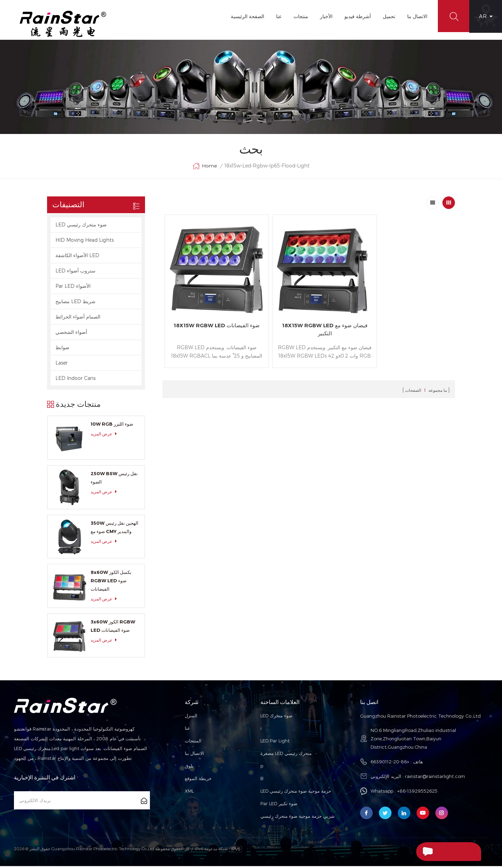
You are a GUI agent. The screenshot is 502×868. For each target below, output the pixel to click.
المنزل (191, 718)
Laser (62, 365)
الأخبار (325, 16)
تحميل (388, 16)
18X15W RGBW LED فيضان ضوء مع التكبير (309, 321)
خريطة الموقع (198, 780)
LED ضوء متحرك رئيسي (81, 227)
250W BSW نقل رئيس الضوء (114, 480)
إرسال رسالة (435, 852)
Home (205, 168)
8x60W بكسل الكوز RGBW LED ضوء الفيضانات (111, 583)
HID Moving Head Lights (85, 242)
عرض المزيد (106, 436)
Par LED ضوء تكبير (279, 806)
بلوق (189, 768)
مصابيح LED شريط (75, 303)
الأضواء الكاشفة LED (77, 257)
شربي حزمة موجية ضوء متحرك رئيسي (298, 818)
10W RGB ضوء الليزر (112, 426)
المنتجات (193, 743)
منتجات (299, 16)
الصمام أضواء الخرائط (78, 319)
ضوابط (62, 349)
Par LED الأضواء (73, 288)
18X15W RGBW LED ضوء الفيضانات (211, 321)
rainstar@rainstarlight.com (435, 778)
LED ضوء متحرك (276, 718)
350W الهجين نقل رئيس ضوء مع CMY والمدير (115, 529)
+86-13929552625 (417, 793)
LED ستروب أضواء (75, 273)
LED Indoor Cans (75, 380)
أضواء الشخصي (71, 334)
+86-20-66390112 (390, 764)
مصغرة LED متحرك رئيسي (286, 755)
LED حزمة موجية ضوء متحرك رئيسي (296, 793)
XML (189, 793)
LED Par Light (275, 743)
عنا (277, 16)
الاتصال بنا (416, 16)
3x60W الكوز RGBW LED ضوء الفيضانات (113, 628)
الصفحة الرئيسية (246, 16)
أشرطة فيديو (356, 16)
